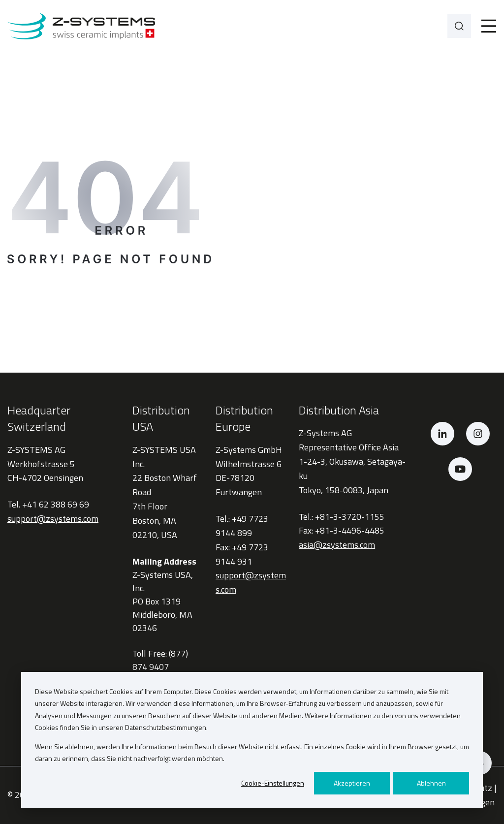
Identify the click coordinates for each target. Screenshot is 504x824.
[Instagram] (478, 434)
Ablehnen (431, 783)
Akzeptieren (352, 783)
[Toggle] (489, 26)
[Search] (459, 26)
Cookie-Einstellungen (273, 783)
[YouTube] (460, 469)
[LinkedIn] (442, 434)
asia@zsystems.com (337, 545)
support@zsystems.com (53, 519)
